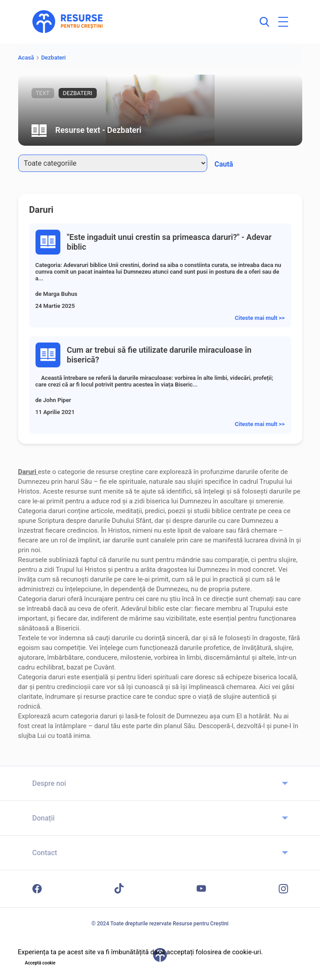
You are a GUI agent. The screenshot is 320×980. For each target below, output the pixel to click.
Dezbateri (54, 58)
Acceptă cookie (40, 963)
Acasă (26, 58)
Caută (224, 164)
